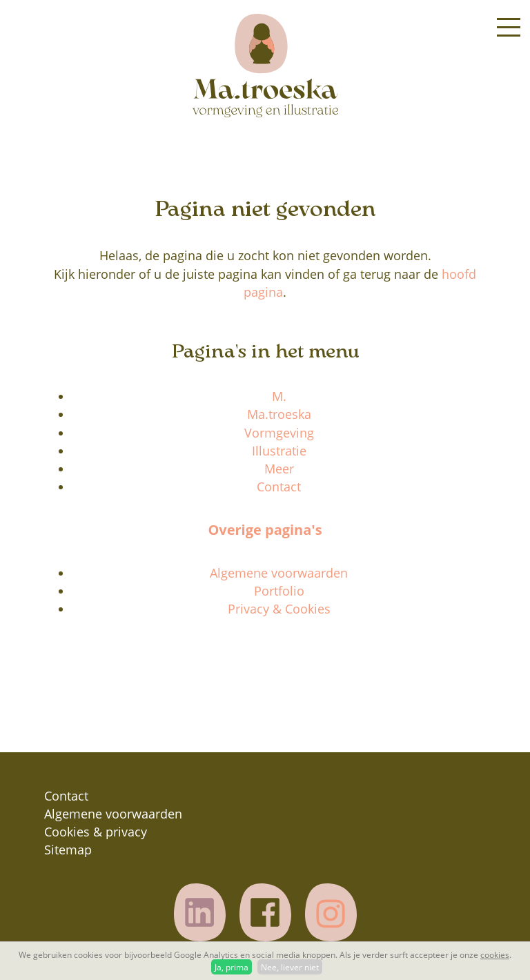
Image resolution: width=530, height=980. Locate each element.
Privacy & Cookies (279, 609)
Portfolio (279, 591)
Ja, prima (232, 967)
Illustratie (279, 451)
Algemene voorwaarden (279, 573)
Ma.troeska (279, 414)
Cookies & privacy (96, 832)
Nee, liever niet (290, 967)
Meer (279, 469)
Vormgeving (279, 433)
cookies (495, 954)
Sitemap (68, 850)
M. (279, 396)
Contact (279, 487)
